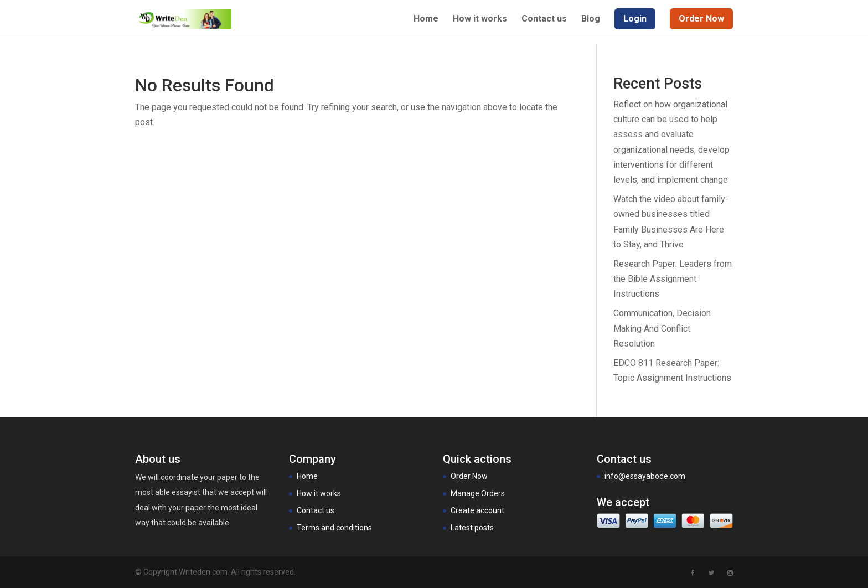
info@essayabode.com (645, 476)
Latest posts (472, 528)
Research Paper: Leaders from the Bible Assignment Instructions (673, 279)
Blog (591, 19)
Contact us (544, 19)
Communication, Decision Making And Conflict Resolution (662, 328)
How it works (480, 19)
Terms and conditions (334, 528)
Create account (477, 510)
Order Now (469, 476)
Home (426, 19)
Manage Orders (478, 493)
